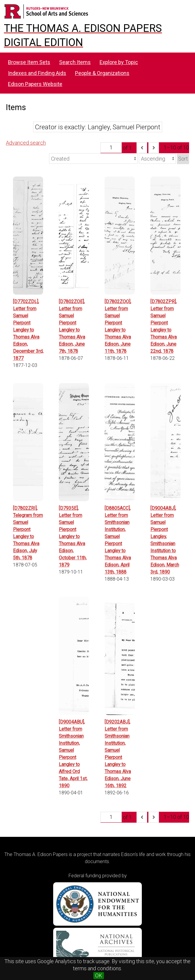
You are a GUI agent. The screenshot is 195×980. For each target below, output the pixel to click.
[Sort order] (157, 159)
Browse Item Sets (29, 62)
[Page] (111, 148)
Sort (183, 159)
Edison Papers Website (35, 84)
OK (99, 975)
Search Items (75, 62)
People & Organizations (102, 73)
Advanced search (26, 143)
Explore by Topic (119, 62)
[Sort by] (93, 159)
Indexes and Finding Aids (37, 73)
